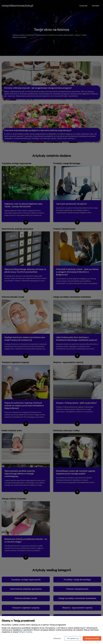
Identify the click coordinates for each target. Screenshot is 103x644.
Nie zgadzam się (73, 638)
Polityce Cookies (25, 632)
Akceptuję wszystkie (92, 638)
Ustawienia (57, 638)
